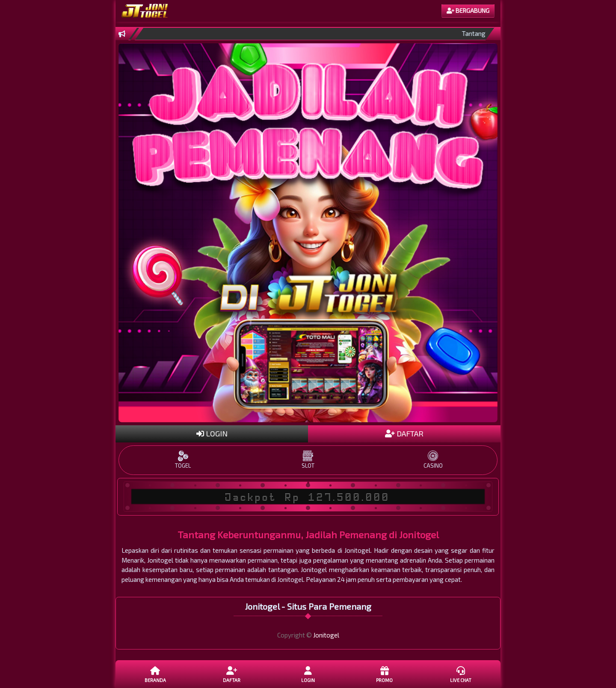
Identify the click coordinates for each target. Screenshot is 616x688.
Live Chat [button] (461, 674)
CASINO (433, 460)
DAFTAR (404, 433)
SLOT (308, 460)
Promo (384, 674)
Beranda (155, 674)
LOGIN (212, 433)
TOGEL (183, 460)
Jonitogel (326, 635)
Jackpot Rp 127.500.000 (308, 497)
